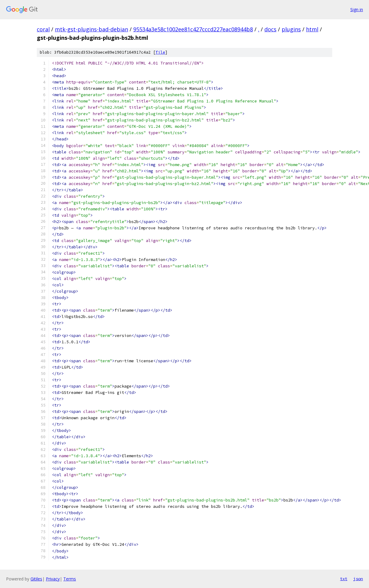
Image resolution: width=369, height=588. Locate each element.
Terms (70, 579)
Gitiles (36, 579)
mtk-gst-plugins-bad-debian (91, 29)
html (312, 29)
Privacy (53, 579)
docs (270, 29)
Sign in (357, 9)
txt (344, 579)
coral (43, 29)
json (358, 579)
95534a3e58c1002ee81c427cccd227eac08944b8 (193, 29)
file (160, 52)
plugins (291, 29)
